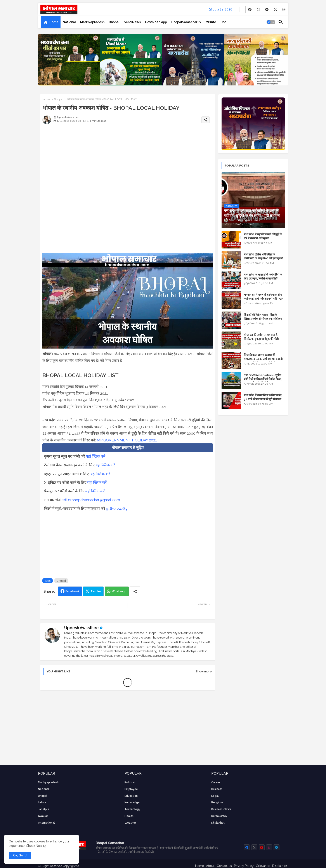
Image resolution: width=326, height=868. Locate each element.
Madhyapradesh (92, 22)
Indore (42, 802)
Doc (223, 22)
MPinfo (211, 22)
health (129, 816)
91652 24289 (117, 509)
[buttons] (250, 10)
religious (217, 802)
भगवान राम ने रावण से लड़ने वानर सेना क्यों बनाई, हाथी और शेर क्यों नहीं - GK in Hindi (264, 299)
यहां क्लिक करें (96, 456)
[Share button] (135, 591)
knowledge (132, 802)
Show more (204, 671)
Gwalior (43, 816)
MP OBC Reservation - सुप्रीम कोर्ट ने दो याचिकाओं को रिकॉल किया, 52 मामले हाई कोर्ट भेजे (263, 379)
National (69, 22)
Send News (132, 22)
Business (217, 789)
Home (54, 22)
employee (131, 789)
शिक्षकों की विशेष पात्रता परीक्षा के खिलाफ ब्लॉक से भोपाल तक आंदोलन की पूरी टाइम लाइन (263, 319)
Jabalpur (44, 809)
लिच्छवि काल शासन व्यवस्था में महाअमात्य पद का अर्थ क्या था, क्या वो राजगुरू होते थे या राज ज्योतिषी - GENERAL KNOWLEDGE (263, 361)
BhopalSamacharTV (186, 22)
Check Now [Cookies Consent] (34, 846)
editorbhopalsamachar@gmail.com (91, 500)
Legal (215, 796)
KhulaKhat (218, 823)
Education (131, 796)
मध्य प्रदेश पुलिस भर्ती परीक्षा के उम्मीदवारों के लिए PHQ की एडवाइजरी (263, 256)
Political (130, 782)
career (216, 782)
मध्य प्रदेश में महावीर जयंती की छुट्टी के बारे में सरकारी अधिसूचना (263, 236)
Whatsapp (119, 591)
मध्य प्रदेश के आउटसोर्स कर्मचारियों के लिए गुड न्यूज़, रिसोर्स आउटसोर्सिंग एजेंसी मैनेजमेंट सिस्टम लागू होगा (263, 279)
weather (130, 823)
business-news (221, 809)
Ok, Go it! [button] (20, 855)
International (46, 823)
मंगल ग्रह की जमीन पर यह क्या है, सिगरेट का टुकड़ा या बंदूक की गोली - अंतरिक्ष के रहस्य (262, 339)
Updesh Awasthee (81, 628)
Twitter (96, 591)
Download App (156, 22)
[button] (271, 22)
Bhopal (114, 22)
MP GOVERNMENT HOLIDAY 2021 (127, 440)
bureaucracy (219, 816)
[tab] (51, 22)
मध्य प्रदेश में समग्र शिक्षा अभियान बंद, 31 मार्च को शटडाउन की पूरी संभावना (263, 397)
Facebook (73, 591)
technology (132, 809)
